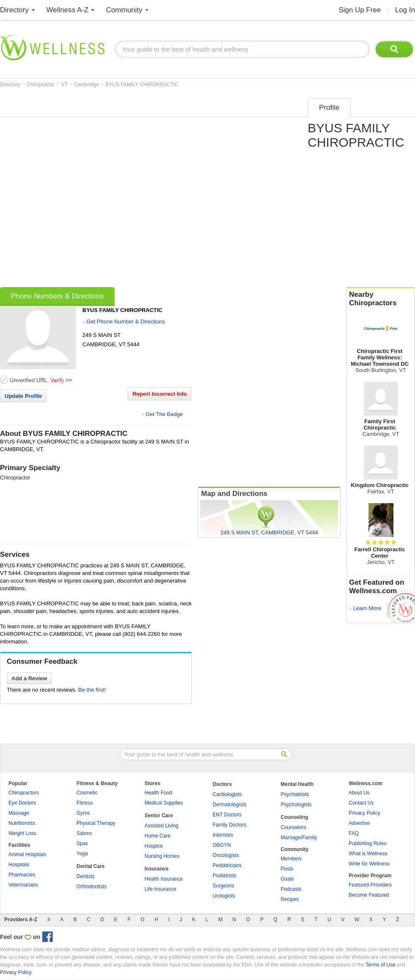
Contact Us (361, 803)
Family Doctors (229, 825)
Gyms (83, 813)
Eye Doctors (22, 803)
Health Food (158, 793)
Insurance (157, 869)
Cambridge (87, 85)
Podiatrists (224, 876)
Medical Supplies (164, 803)
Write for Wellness (369, 864)
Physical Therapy (96, 823)
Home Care (157, 836)
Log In (405, 10)
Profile (329, 108)
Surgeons (223, 886)
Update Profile (23, 396)
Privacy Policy (364, 813)
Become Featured (369, 895)
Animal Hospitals (27, 854)
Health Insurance (164, 879)
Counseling (294, 817)
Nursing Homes (162, 856)
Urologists (224, 896)
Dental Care (91, 866)
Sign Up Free (360, 10)
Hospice (154, 846)
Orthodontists (91, 887)
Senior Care (159, 816)
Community (124, 10)
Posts (287, 869)
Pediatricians (227, 865)
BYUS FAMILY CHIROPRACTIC (142, 85)
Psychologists (296, 805)
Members (291, 859)
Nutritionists (22, 823)
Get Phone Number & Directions (126, 322)
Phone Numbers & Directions (57, 296)
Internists (223, 835)
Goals (287, 879)
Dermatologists (229, 805)
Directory (14, 10)
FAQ (354, 833)
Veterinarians (23, 885)
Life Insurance (160, 889)
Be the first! (92, 690)
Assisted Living (161, 826)
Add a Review (29, 678)
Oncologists (226, 855)
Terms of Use (381, 965)
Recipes (290, 899)
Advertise (359, 823)
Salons (84, 833)
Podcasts (291, 889)
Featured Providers (370, 885)
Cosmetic (87, 793)
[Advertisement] (96, 190)
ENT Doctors (227, 815)
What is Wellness (368, 854)
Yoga (82, 854)
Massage (19, 813)
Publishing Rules (367, 843)
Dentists (86, 876)
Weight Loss (22, 833)
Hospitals (19, 865)
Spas (82, 843)
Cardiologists (227, 794)
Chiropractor (41, 85)
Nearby (381, 299)
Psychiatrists (295, 794)
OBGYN (222, 845)
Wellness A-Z (68, 10)
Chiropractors (24, 793)
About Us (359, 793)
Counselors (294, 827)
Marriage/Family (299, 838)
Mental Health (297, 784)
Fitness (85, 803)
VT (65, 85)
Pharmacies (22, 875)
